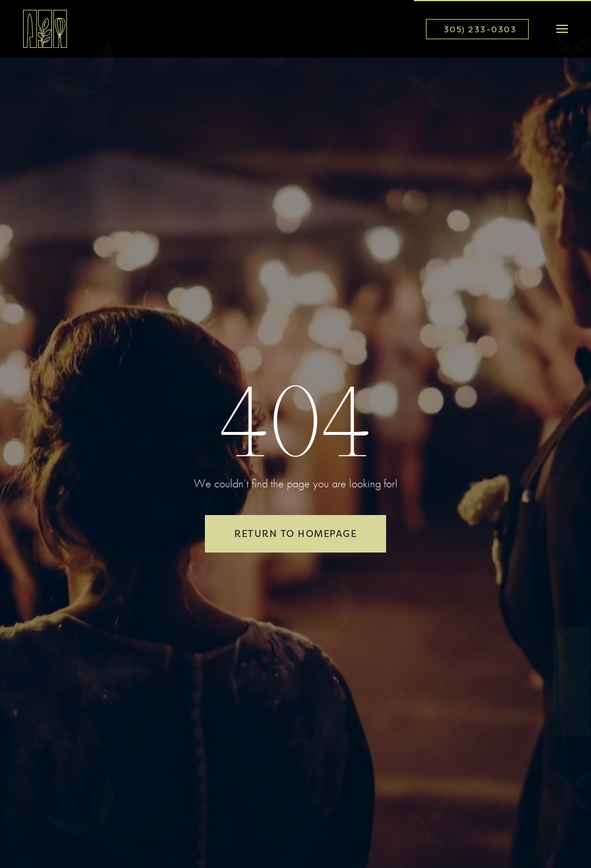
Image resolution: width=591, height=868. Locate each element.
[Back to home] (45, 29)
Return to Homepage (295, 533)
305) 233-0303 (480, 29)
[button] (562, 29)
